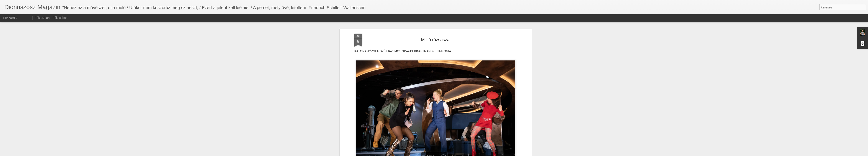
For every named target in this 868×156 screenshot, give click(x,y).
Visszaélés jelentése (462, 154)
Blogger (446, 154)
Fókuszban (42, 18)
